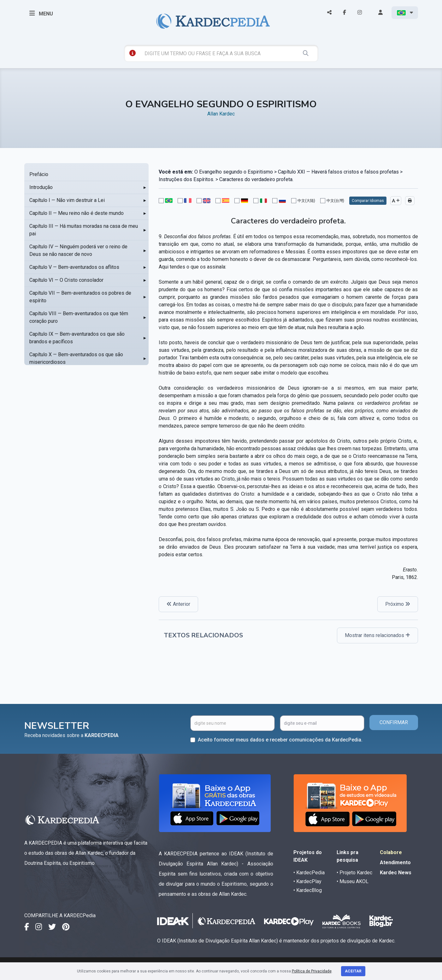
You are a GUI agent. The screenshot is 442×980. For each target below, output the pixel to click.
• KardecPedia (309, 873)
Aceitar (353, 971)
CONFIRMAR (394, 722)
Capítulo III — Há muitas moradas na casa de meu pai (84, 230)
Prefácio (39, 174)
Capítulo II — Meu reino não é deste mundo (77, 213)
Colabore (391, 852)
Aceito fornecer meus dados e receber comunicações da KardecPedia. (280, 740)
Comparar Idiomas (368, 201)
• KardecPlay (307, 881)
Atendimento (395, 862)
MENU (41, 13)
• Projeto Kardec (354, 873)
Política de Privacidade (312, 971)
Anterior (178, 604)
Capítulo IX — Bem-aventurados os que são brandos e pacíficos (77, 338)
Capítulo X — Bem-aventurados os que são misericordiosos (76, 358)
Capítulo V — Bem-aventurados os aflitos (74, 267)
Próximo (398, 604)
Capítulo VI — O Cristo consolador (66, 280)
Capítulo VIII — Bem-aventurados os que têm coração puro (79, 317)
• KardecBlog (308, 890)
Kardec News (396, 873)
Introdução (41, 187)
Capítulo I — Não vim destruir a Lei (67, 200)
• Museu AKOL (353, 881)
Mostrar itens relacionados (377, 635)
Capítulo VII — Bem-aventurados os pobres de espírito (80, 297)
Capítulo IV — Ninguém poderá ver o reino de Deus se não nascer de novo (78, 250)
